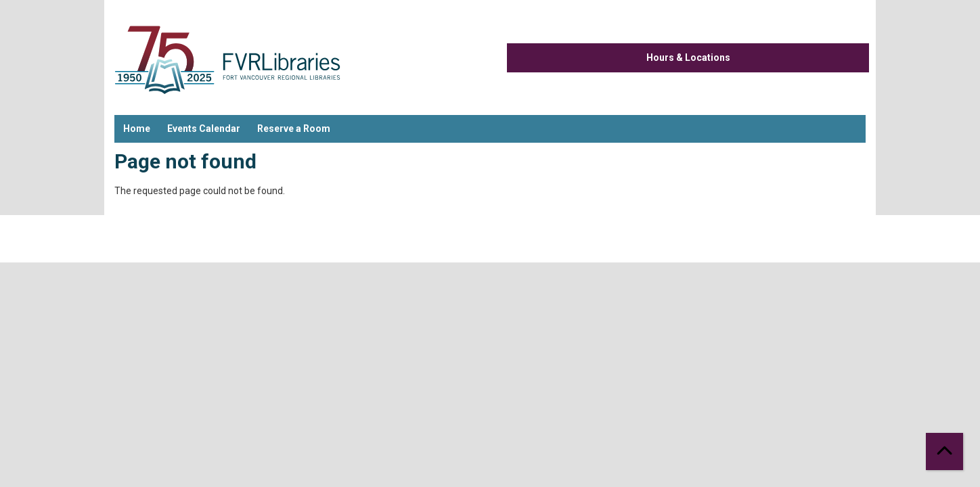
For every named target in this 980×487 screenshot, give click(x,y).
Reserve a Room (294, 129)
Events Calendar (204, 129)
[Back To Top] (944, 451)
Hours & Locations (688, 57)
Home (137, 129)
